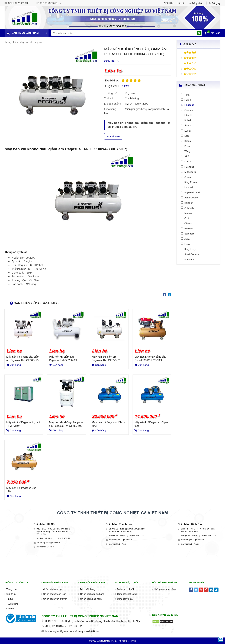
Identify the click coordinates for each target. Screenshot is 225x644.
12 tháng (31, 284)
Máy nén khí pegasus (31, 42)
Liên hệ (181, 3)
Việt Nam (34, 276)
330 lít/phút (40, 269)
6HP (29, 272)
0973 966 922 (22, 3)
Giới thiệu (168, 3)
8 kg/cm (29, 261)
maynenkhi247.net (45, 547)
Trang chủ (10, 42)
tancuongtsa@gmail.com (48, 542)
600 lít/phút (36, 265)
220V (32, 257)
